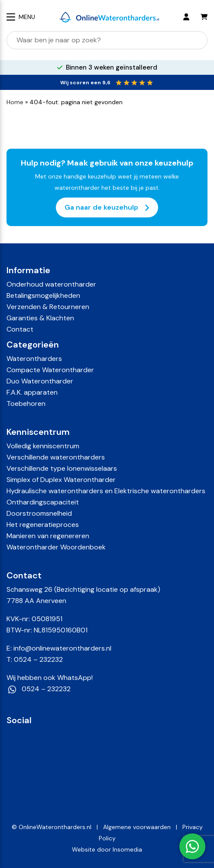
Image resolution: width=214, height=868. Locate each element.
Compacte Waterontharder (50, 370)
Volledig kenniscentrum (43, 446)
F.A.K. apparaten (32, 392)
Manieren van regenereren (48, 536)
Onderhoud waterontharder (51, 284)
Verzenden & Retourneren (48, 307)
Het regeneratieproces (43, 525)
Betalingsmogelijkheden (43, 295)
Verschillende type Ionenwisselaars (62, 468)
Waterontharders (34, 359)
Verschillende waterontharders (56, 457)
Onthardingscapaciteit (43, 502)
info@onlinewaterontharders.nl (62, 648)
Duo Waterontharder (40, 381)
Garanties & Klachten (40, 318)
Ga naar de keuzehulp (107, 207)
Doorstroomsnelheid (39, 513)
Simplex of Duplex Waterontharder (61, 480)
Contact (20, 329)
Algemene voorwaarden (137, 827)
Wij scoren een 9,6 (85, 83)
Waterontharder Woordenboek (56, 547)
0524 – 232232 (38, 659)
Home (15, 102)
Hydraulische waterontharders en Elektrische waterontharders (106, 491)
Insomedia (127, 849)
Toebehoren (26, 404)
